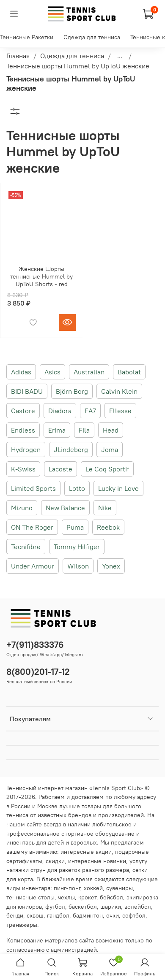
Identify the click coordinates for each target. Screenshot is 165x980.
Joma (110, 449)
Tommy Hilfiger (77, 547)
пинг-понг (67, 888)
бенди (15, 915)
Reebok (108, 527)
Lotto (77, 488)
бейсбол (111, 897)
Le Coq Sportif (107, 469)
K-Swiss (23, 469)
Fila (84, 430)
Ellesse (120, 411)
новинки (115, 861)
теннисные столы (30, 897)
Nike (105, 508)
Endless (23, 430)
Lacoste (60, 469)
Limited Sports (33, 488)
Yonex (111, 566)
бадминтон (88, 915)
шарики (111, 907)
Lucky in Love (118, 488)
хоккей (93, 888)
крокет (87, 897)
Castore (23, 411)
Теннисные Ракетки (27, 37)
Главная (18, 56)
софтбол (134, 915)
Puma (75, 527)
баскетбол (83, 907)
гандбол (58, 915)
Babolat (129, 372)
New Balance (65, 508)
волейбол (138, 907)
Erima (57, 430)
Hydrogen (26, 449)
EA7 (90, 411)
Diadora (60, 411)
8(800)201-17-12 (38, 672)
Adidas (21, 372)
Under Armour (33, 566)
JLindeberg (71, 449)
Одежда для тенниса (92, 37)
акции (104, 852)
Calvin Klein (119, 391)
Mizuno (22, 508)
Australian (89, 372)
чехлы (66, 897)
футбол (55, 907)
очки (113, 915)
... (120, 56)
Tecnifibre (26, 547)
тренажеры (22, 925)
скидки (55, 861)
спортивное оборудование (98, 834)
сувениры (120, 888)
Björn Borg (72, 391)
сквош (35, 915)
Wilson (78, 566)
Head (111, 430)
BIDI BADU (27, 391)
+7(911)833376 (35, 645)
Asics (52, 372)
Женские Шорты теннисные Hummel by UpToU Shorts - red (41, 276)
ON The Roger (32, 527)
